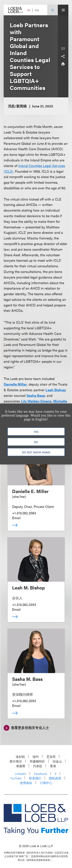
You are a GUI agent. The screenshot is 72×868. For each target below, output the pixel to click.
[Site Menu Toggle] (63, 10)
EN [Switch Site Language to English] (29, 10)
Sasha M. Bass (27, 679)
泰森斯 (21, 766)
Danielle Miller (15, 384)
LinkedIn (21, 774)
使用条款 (26, 783)
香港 (53, 766)
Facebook (41, 774)
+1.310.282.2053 (24, 701)
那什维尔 (16, 761)
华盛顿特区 (37, 761)
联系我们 (35, 778)
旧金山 (57, 761)
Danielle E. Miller (30, 491)
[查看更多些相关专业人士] (26, 727)
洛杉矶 (20, 757)
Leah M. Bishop (28, 588)
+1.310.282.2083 (24, 513)
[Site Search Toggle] (53, 10)
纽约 (36, 757)
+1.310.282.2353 (24, 604)
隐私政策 (55, 778)
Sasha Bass (36, 395)
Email (16, 518)
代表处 (38, 766)
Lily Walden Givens (36, 401)
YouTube (16, 778)
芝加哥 (51, 757)
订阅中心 (46, 783)
